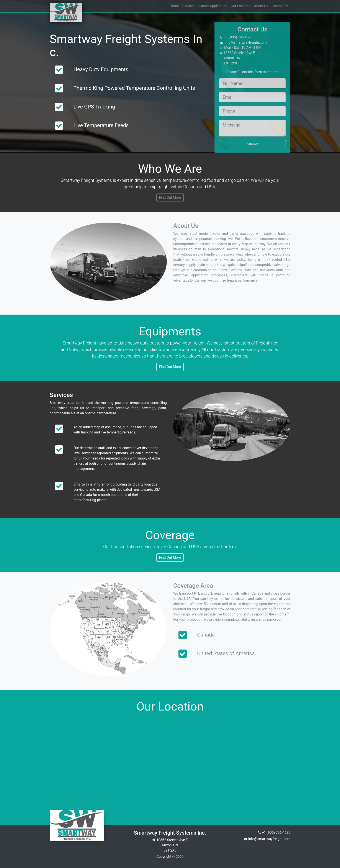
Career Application (213, 6)
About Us (261, 6)
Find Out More (170, 198)
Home (174, 6)
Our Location (241, 6)
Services (189, 6)
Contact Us (280, 6)
